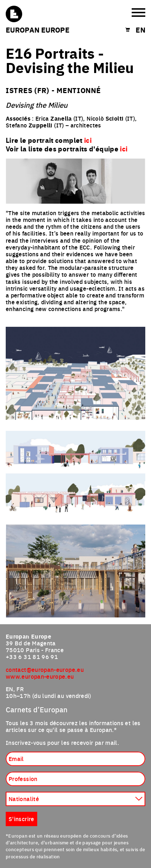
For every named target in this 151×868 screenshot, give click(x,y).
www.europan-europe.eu (40, 676)
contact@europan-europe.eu (45, 669)
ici (124, 149)
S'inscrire (21, 819)
